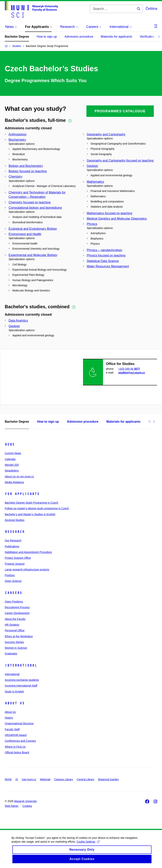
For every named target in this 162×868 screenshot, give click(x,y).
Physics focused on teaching (106, 255)
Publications (12, 546)
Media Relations (14, 482)
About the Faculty (15, 619)
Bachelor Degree (17, 37)
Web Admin (12, 806)
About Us (15, 703)
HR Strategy (12, 625)
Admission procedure (79, 37)
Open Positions (14, 602)
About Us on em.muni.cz (19, 476)
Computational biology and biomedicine (35, 208)
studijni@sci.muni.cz (132, 373)
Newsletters (12, 471)
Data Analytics (18, 321)
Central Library (86, 779)
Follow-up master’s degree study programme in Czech (37, 508)
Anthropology (18, 134)
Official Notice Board (17, 752)
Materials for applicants (116, 37)
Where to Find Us (15, 747)
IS (17, 779)
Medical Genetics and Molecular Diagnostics (117, 219)
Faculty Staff (12, 729)
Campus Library (64, 779)
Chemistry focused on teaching (30, 202)
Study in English (14, 692)
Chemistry (15, 177)
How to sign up (47, 37)
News (10, 444)
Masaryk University (25, 801)
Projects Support (15, 564)
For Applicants (22, 494)
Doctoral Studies (15, 520)
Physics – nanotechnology (105, 250)
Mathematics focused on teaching (110, 213)
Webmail (45, 779)
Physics (92, 224)
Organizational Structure (19, 723)
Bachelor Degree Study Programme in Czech (31, 503)
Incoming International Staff (21, 686)
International (21, 665)
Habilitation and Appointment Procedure (28, 552)
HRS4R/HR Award (16, 735)
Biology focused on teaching (28, 171)
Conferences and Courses (20, 741)
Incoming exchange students (22, 680)
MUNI (8, 779)
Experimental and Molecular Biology (33, 255)
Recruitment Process (17, 607)
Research (15, 532)
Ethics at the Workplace (19, 636)
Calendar (10, 459)
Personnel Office (15, 630)
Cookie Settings (88, 846)
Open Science (13, 581)
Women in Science (16, 648)
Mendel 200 (12, 465)
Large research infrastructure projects (27, 569)
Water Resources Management (108, 266)
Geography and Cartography (106, 134)
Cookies (27, 806)
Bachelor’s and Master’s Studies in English (30, 514)
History (9, 718)
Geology (93, 166)
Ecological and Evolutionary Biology (33, 229)
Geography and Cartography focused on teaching (120, 161)
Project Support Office (18, 558)
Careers (13, 593)
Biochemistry (17, 140)
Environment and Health (25, 234)
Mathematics (96, 182)
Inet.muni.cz (29, 779)
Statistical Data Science (103, 261)
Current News (13, 453)
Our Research (13, 540)
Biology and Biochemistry (26, 166)
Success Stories (14, 642)
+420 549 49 (129, 369)
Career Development (17, 613)
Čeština (151, 9)
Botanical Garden (108, 779)
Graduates (11, 654)
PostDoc (10, 575)
